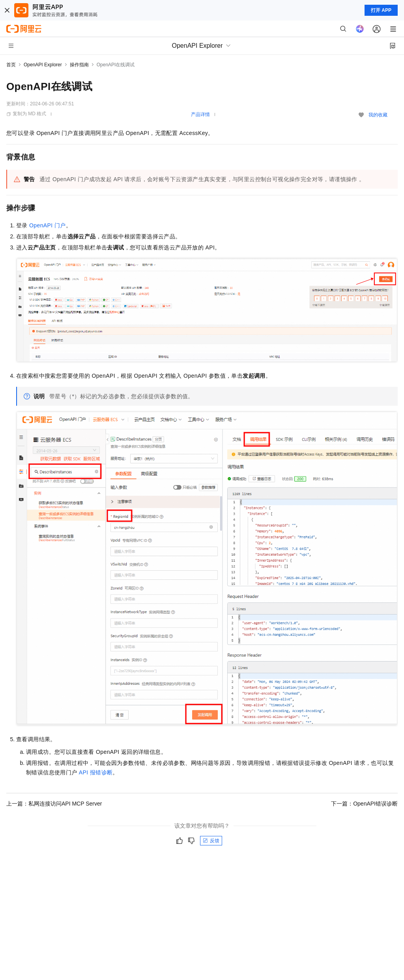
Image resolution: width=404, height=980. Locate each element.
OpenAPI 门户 (48, 225)
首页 (11, 65)
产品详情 (200, 114)
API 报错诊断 (96, 772)
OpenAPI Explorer (43, 65)
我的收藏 (378, 115)
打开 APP (381, 10)
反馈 (211, 841)
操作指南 (79, 65)
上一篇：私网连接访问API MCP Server (54, 804)
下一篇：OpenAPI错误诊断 (364, 804)
